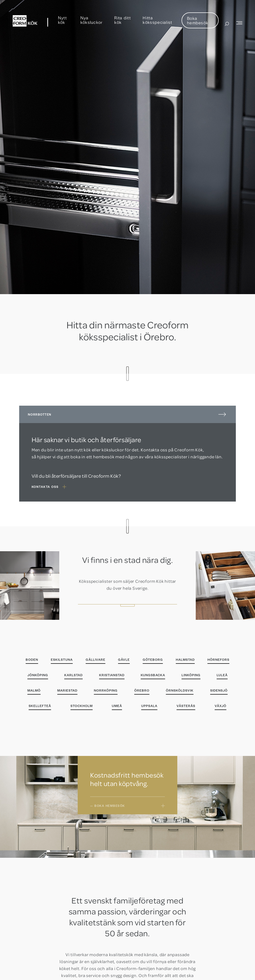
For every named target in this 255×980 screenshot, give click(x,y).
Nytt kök (62, 20)
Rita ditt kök (123, 20)
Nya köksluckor (92, 20)
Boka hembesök (198, 20)
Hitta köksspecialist (157, 20)
